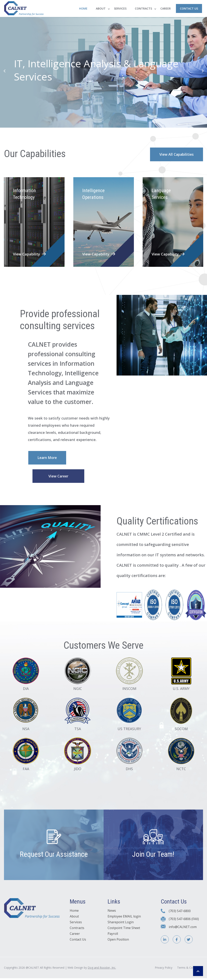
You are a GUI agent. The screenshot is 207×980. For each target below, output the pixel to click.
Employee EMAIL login (124, 920)
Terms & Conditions (190, 971)
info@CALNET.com (183, 930)
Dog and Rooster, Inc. (102, 971)
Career (166, 8)
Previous (4, 71)
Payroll (113, 938)
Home (83, 8)
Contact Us (189, 8)
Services (120, 8)
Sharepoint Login (121, 926)
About (101, 8)
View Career (59, 478)
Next (203, 71)
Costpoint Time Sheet (124, 932)
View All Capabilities (175, 155)
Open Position (118, 943)
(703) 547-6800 (180, 915)
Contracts (143, 8)
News (112, 914)
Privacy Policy (164, 971)
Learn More (48, 459)
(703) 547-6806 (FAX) (184, 923)
